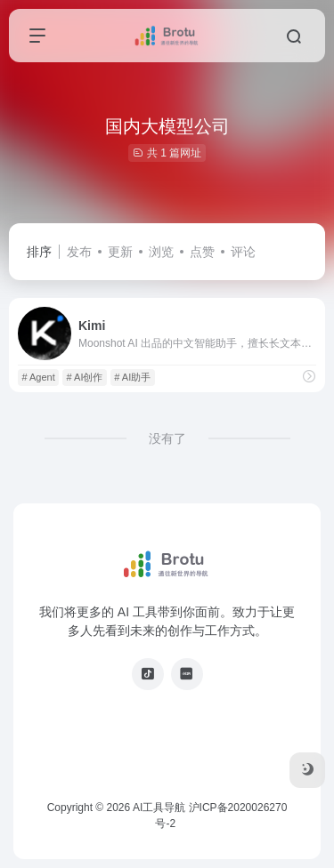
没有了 (167, 438)
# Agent (38, 377)
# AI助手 (132, 377)
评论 (243, 252)
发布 (79, 252)
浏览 (161, 252)
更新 (120, 252)
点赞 (202, 252)
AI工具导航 (159, 808)
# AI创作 (85, 377)
